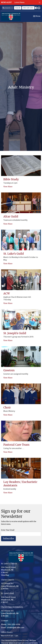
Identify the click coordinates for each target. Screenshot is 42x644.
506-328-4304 (28, 8)
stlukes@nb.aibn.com (16, 628)
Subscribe (8, 539)
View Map (5, 575)
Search (18, 8)
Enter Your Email (8, 530)
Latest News (19, 2)
